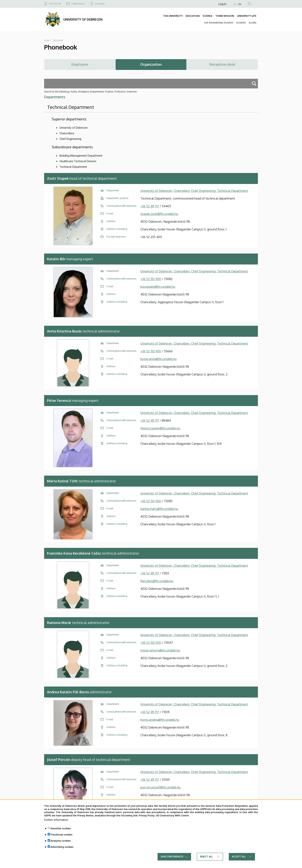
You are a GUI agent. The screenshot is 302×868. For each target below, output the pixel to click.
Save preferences (172, 861)
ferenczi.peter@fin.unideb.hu (160, 428)
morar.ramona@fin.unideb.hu (160, 650)
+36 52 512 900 (55, 4)
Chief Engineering (70, 139)
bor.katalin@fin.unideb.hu (158, 287)
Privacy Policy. (147, 820)
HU (235, 4)
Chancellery (67, 133)
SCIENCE (208, 16)
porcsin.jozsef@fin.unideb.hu (161, 787)
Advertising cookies (62, 852)
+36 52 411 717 (150, 206)
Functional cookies (62, 839)
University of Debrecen (74, 128)
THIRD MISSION (225, 16)
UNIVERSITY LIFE (247, 16)
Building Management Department (81, 156)
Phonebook (100, 4)
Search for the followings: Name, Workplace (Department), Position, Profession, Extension (91, 92)
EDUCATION (193, 16)
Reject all (206, 861)
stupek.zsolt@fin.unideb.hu (159, 214)
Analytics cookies (61, 845)
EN (240, 4)
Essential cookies (61, 833)
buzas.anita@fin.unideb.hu (159, 359)
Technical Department (73, 167)
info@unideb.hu (78, 4)
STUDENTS (241, 23)
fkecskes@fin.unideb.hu (157, 581)
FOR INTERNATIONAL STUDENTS (219, 23)
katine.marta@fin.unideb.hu (159, 509)
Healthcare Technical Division (78, 161)
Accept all (239, 861)
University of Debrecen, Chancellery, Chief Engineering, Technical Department (194, 191)
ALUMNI (253, 23)
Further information (56, 824)
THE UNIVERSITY (173, 16)
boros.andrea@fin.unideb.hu (160, 720)
